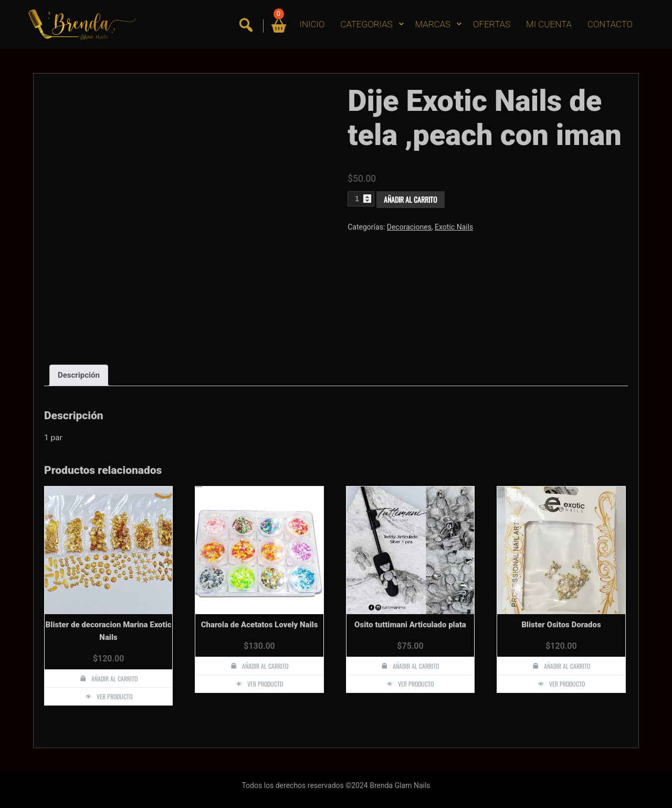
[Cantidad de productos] (361, 199)
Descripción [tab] (79, 375)
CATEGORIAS (366, 24)
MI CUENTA (549, 24)
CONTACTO (610, 24)
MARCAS (433, 24)
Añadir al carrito (411, 199)
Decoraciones (409, 227)
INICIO (312, 24)
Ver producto (114, 696)
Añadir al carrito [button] (114, 678)
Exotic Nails (454, 227)
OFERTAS (492, 24)
